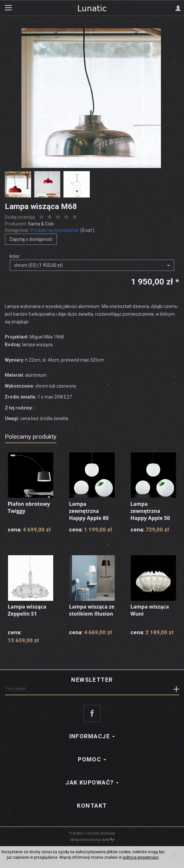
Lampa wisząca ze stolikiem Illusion (92, 610)
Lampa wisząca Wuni (150, 610)
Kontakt (92, 806)
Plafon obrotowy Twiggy (29, 507)
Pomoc (92, 759)
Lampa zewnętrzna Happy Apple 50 (150, 511)
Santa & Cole (41, 224)
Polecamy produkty (31, 437)
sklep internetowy (92, 840)
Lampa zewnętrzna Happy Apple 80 (89, 511)
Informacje (92, 736)
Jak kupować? (92, 782)
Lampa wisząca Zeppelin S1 (27, 610)
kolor (15, 256)
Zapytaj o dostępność (31, 239)
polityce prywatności (141, 857)
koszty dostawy (101, 833)
